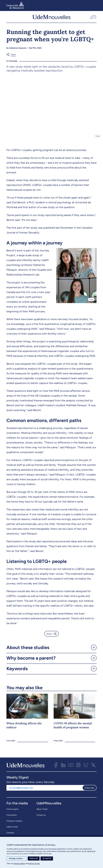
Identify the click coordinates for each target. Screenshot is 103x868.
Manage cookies (17, 858)
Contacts (10, 835)
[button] (93, 18)
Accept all (47, 858)
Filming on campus (14, 823)
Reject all (34, 858)
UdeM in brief (12, 829)
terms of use (34, 864)
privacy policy (19, 864)
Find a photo (12, 817)
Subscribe (89, 790)
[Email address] (44, 790)
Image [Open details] (98, 138)
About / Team (42, 811)
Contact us (41, 817)
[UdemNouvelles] (51, 18)
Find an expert (12, 811)
